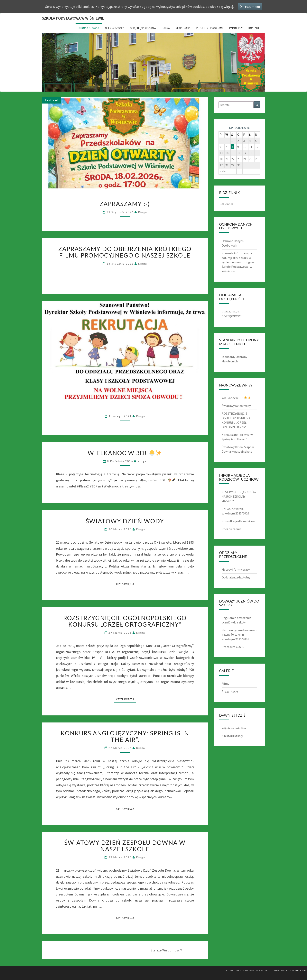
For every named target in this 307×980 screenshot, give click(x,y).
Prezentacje (230, 691)
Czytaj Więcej (126, 584)
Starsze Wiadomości (166, 950)
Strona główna (89, 28)
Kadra (166, 28)
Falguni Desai (299, 970)
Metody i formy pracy (236, 569)
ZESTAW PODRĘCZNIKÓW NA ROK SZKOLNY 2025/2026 (239, 496)
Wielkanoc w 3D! (125, 453)
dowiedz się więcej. (220, 7)
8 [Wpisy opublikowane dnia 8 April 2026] (233, 147)
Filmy (225, 684)
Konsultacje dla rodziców (238, 521)
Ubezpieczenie (231, 529)
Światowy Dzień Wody (125, 521)
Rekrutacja (183, 28)
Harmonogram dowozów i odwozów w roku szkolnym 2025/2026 (239, 635)
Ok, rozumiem (250, 7)
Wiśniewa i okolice (234, 728)
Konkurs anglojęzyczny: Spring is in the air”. (125, 736)
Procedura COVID (233, 647)
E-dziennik (226, 204)
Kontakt (254, 28)
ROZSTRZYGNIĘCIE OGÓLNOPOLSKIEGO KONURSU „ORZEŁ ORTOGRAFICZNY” (125, 621)
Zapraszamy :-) (125, 204)
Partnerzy (236, 28)
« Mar (223, 171)
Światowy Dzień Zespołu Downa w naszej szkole (125, 846)
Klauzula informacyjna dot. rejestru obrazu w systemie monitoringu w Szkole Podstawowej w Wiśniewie (238, 262)
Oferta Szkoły (114, 28)
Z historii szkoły (232, 736)
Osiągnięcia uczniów (143, 28)
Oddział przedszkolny (236, 577)
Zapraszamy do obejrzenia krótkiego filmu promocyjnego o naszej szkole (125, 252)
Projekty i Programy (210, 28)
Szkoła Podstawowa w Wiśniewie (73, 18)
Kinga (143, 212)
